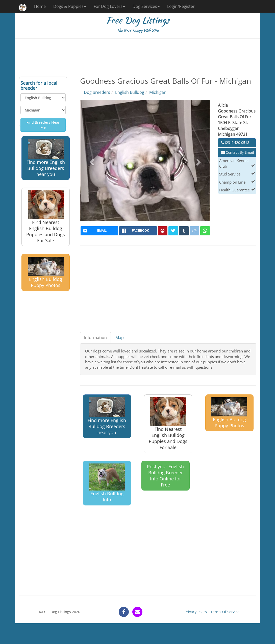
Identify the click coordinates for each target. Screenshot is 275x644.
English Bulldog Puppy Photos (46, 272)
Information (95, 338)
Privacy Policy (196, 612)
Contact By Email (238, 152)
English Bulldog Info (107, 483)
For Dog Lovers (109, 6)
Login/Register (181, 6)
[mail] (99, 231)
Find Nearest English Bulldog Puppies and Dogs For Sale (46, 217)
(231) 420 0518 (235, 142)
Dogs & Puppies (70, 6)
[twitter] (173, 231)
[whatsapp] (205, 231)
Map (120, 338)
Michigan (158, 92)
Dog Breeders (97, 92)
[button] (91, 161)
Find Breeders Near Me (43, 125)
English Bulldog (130, 92)
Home (40, 6)
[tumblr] (184, 231)
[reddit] (194, 231)
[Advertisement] (138, 58)
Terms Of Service (225, 612)
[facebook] (138, 231)
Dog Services (146, 6)
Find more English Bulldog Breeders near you (46, 158)
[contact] (137, 612)
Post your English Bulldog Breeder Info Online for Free (165, 476)
